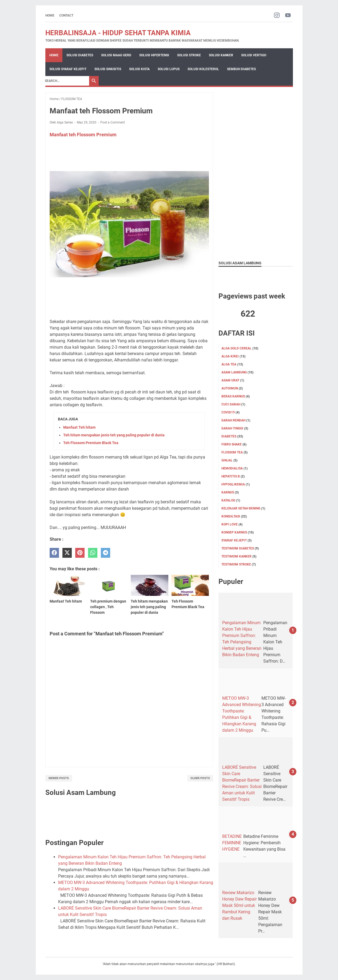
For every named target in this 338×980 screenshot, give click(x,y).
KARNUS (228, 492)
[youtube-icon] (288, 16)
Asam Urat (230, 380)
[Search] (66, 81)
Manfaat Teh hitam (79, 427)
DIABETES (229, 436)
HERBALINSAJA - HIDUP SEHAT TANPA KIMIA (118, 33)
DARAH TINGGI (232, 428)
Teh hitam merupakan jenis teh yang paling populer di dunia (114, 435)
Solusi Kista (139, 69)
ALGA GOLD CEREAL (236, 348)
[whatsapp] (93, 553)
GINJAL (227, 460)
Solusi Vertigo (254, 55)
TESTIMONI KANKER (236, 556)
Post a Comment (113, 122)
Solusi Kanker (221, 55)
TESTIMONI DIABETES (238, 548)
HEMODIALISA (232, 468)
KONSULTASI (231, 516)
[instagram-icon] (277, 16)
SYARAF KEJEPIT (234, 540)
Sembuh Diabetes (241, 69)
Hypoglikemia (233, 484)
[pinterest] (80, 553)
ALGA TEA (229, 364)
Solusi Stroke (189, 55)
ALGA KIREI (230, 356)
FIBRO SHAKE (232, 444)
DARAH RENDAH (233, 420)
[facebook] (54, 553)
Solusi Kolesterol (203, 69)
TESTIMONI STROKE (236, 564)
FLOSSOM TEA (232, 452)
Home (50, 15)
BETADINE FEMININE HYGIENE (232, 843)
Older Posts (200, 778)
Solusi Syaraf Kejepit (68, 69)
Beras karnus (233, 396)
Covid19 (228, 412)
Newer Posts (59, 778)
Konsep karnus (234, 532)
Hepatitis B (231, 476)
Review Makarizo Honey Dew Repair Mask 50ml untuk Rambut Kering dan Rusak (239, 905)
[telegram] (106, 553)
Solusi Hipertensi (154, 55)
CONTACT (66, 15)
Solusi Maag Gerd (116, 55)
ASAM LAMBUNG (234, 372)
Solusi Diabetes (80, 55)
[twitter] (67, 553)
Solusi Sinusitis (108, 69)
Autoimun (230, 388)
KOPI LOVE (230, 524)
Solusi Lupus (169, 69)
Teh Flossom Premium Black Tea (91, 443)
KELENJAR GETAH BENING (241, 508)
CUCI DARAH (231, 404)
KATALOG (228, 500)
